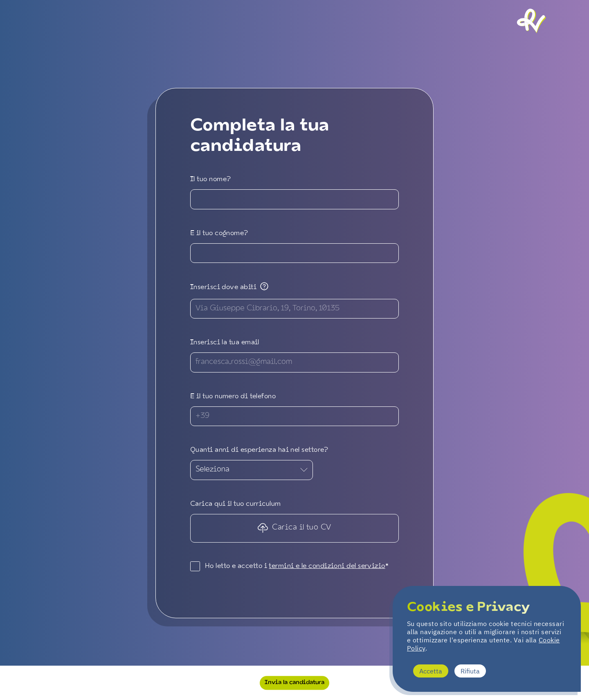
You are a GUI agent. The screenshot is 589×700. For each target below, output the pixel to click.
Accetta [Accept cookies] (431, 671)
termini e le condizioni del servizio (327, 566)
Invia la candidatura (294, 682)
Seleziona (252, 470)
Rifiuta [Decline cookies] (470, 671)
